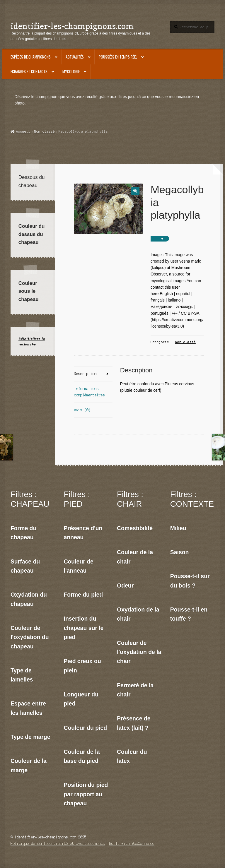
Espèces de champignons (31, 57)
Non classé (45, 131)
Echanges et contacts (29, 71)
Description (85, 374)
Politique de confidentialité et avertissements (58, 844)
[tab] (93, 374)
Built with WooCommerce (132, 844)
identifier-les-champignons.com (72, 26)
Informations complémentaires (90, 392)
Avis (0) (82, 410)
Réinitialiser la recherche (32, 342)
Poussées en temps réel (118, 57)
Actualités (75, 57)
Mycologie (71, 71)
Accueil (23, 131)
